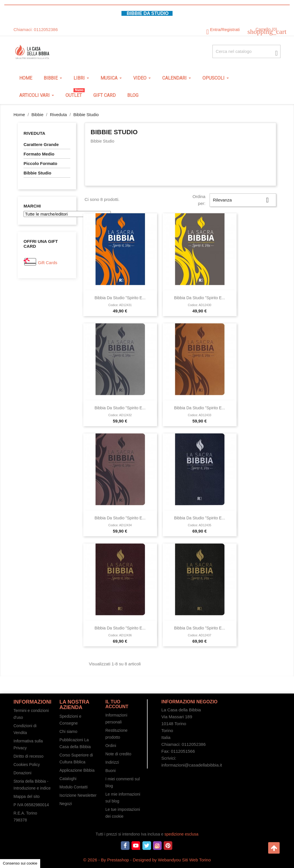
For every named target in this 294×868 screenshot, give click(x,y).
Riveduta (34, 133)
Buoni (111, 771)
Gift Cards (48, 263)
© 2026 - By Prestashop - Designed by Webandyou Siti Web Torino (147, 860)
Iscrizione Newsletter (78, 795)
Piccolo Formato (40, 163)
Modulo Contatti (73, 787)
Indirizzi (112, 762)
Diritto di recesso (28, 756)
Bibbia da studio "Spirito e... (120, 298)
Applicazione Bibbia (77, 770)
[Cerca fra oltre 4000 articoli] (246, 51)
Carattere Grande (41, 144)
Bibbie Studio (37, 173)
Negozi (66, 804)
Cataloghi (68, 779)
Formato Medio (39, 154)
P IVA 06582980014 (31, 805)
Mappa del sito (27, 796)
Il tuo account (117, 704)
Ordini (111, 746)
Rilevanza (243, 200)
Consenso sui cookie (20, 863)
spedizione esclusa (181, 834)
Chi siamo (68, 731)
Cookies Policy (27, 765)
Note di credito (118, 754)
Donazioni (22, 773)
